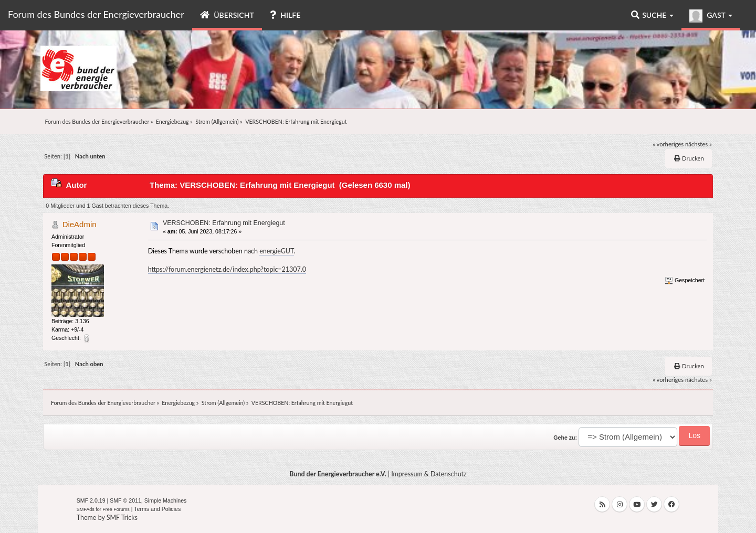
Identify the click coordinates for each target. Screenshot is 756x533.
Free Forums (116, 509)
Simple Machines (166, 500)
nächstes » (699, 144)
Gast (711, 16)
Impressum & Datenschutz (429, 474)
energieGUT (276, 251)
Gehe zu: (565, 438)
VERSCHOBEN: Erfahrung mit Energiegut (224, 223)
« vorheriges (668, 144)
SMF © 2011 (125, 500)
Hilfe (285, 15)
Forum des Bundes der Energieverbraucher (96, 14)
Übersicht (227, 15)
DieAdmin (80, 224)
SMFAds (86, 509)
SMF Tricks (122, 518)
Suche (652, 15)
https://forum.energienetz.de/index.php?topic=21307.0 (227, 269)
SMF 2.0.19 (91, 500)
